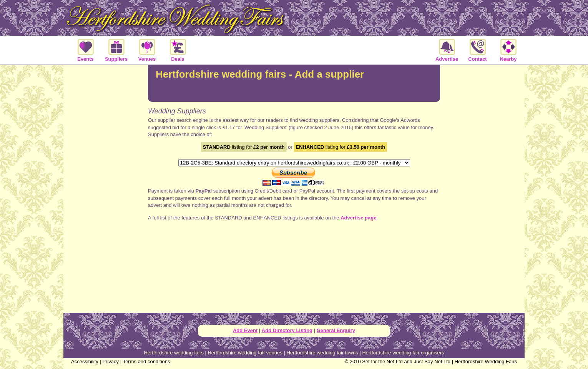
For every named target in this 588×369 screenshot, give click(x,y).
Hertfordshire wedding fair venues (245, 353)
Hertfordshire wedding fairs (174, 353)
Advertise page (358, 218)
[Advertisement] (482, 186)
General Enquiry (336, 330)
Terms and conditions (147, 362)
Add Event (245, 330)
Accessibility (85, 362)
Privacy (110, 362)
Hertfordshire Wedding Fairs (486, 362)
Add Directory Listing (287, 330)
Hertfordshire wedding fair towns (322, 353)
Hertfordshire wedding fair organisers (403, 353)
